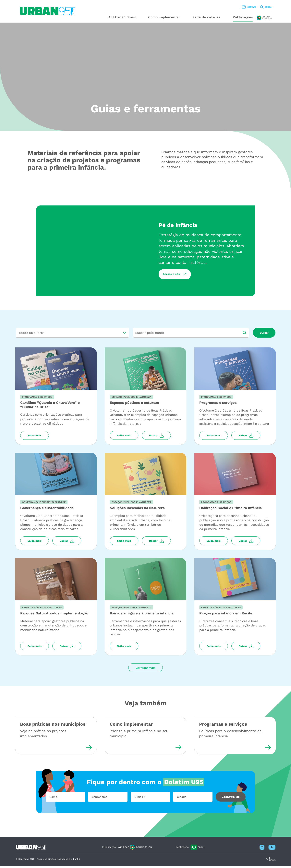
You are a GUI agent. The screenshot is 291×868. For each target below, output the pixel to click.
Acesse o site (172, 276)
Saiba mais (35, 437)
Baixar (153, 437)
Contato (227, 8)
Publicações (257, 19)
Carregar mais (145, 670)
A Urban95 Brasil (122, 19)
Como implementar (169, 19)
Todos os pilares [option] (32, 335)
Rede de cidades (216, 19)
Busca (244, 8)
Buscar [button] (264, 335)
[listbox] (72, 335)
